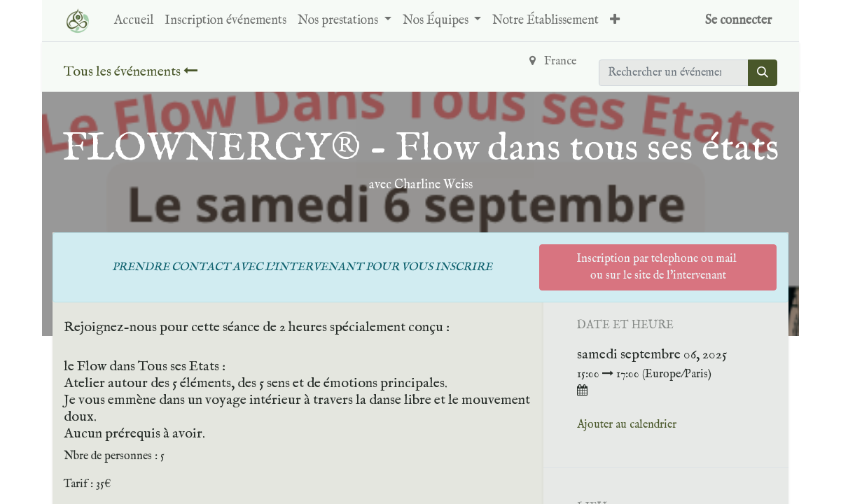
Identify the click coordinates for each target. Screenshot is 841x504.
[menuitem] (134, 21)
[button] (615, 21)
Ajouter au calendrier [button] (627, 425)
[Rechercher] (763, 73)
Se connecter (738, 21)
